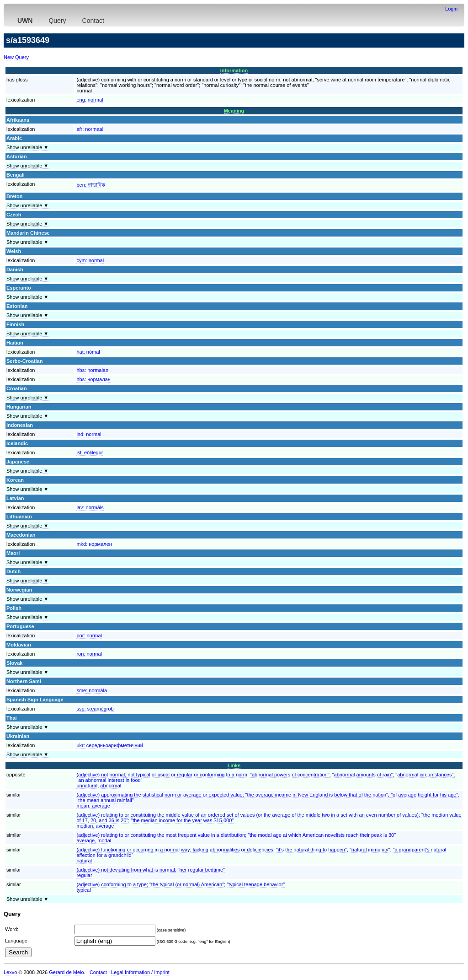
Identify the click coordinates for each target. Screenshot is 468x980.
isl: (90, 452)
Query (57, 21)
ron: (89, 654)
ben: (90, 185)
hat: (88, 352)
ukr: (109, 745)
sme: (92, 690)
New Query (16, 57)
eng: (90, 100)
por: (89, 635)
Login (451, 9)
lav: (90, 507)
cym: (90, 260)
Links (234, 765)
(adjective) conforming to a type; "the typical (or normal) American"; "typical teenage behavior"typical (181, 887)
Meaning (234, 111)
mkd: (94, 544)
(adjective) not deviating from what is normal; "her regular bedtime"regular (151, 872)
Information (234, 70)
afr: (90, 129)
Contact (93, 21)
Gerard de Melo (66, 972)
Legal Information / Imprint (140, 972)
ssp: (95, 709)
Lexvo (10, 972)
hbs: (92, 370)
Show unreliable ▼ (27, 147)
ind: (89, 434)
